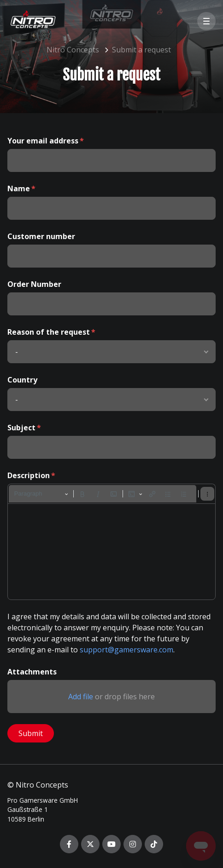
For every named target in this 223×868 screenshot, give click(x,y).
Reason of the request (49, 332)
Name (19, 188)
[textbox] (111, 552)
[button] (206, 21)
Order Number (34, 284)
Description (29, 475)
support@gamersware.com (126, 650)
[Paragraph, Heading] (41, 494)
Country (22, 380)
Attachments (32, 672)
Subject (21, 428)
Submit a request (141, 50)
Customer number (41, 236)
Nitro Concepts (73, 50)
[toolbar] (111, 494)
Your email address (43, 141)
